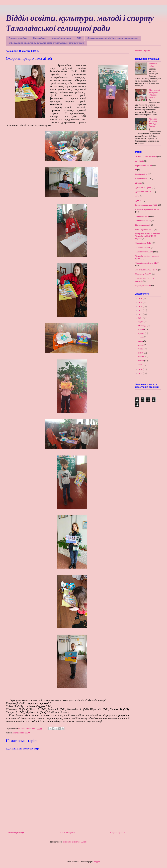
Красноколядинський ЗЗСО (147, 209)
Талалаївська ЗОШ (143, 243)
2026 (141, 299)
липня (140, 341)
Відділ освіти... (142, 179)
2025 (141, 303)
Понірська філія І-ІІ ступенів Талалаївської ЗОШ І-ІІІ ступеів (148, 236)
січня (140, 364)
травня (141, 349)
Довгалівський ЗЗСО (144, 192)
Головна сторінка (18, 38)
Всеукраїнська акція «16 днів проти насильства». (113, 38)
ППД (79, 38)
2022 (141, 314)
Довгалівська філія (143, 187)
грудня (141, 322)
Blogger (97, 861)
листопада (142, 325)
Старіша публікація (119, 832)
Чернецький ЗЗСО (143, 285)
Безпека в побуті (153, 65)
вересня (141, 333)
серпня (141, 337)
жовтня (141, 329)
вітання (138, 183)
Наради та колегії (143, 225)
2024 (141, 306)
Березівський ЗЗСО (144, 165)
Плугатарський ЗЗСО (144, 229)
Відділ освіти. (141, 174)
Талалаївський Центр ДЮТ (147, 263)
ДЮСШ (139, 201)
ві (136, 170)
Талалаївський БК (143, 247)
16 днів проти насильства (146, 157)
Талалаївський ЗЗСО (21, 733)
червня (141, 345)
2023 (141, 310)
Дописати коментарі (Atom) (75, 842)
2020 (141, 369)
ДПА (137, 196)
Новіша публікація (16, 832)
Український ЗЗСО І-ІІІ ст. (146, 270)
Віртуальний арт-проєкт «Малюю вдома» (154, 94)
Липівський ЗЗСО (143, 221)
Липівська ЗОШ (142, 216)
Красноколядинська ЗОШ (146, 205)
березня (141, 357)
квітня (141, 353)
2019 (141, 373)
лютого (141, 361)
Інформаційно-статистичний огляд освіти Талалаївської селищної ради (46, 43)
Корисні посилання (61, 38)
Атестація (139, 161)
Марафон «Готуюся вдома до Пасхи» (153, 122)
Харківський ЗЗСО (143, 274)
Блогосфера (39, 38)
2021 (141, 318)
